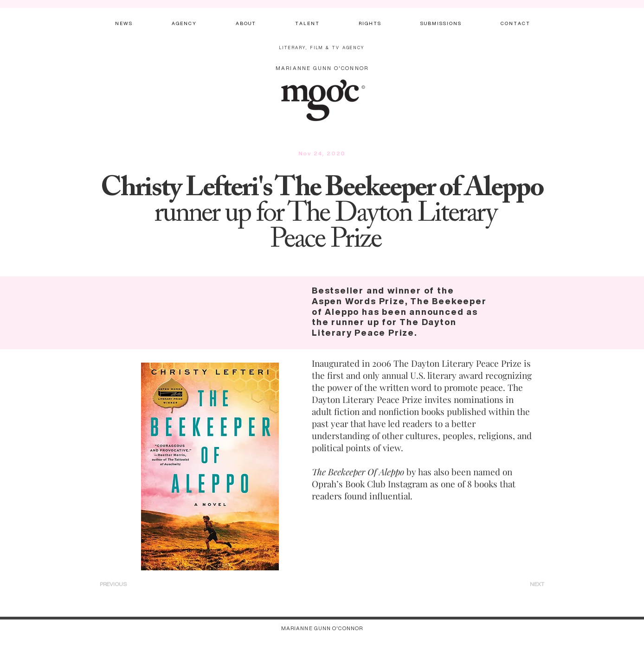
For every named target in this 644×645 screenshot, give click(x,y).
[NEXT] (526, 584)
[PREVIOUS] (126, 584)
